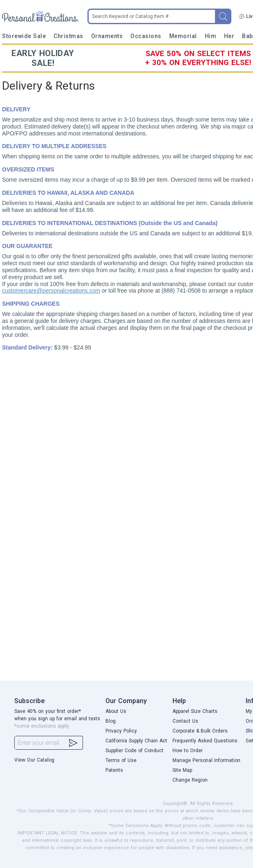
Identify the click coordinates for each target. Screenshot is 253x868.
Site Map (182, 770)
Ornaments (107, 36)
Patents (114, 770)
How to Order (188, 751)
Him (211, 36)
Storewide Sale (24, 36)
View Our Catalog (34, 760)
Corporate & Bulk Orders (200, 731)
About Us (116, 711)
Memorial (183, 36)
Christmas (68, 36)
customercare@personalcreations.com (51, 291)
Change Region (190, 780)
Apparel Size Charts (195, 711)
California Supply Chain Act (136, 741)
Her (229, 36)
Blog (111, 721)
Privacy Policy (121, 731)
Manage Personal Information (206, 760)
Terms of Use (121, 760)
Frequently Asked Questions (205, 741)
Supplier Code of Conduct (134, 751)
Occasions (146, 36)
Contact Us (185, 721)
